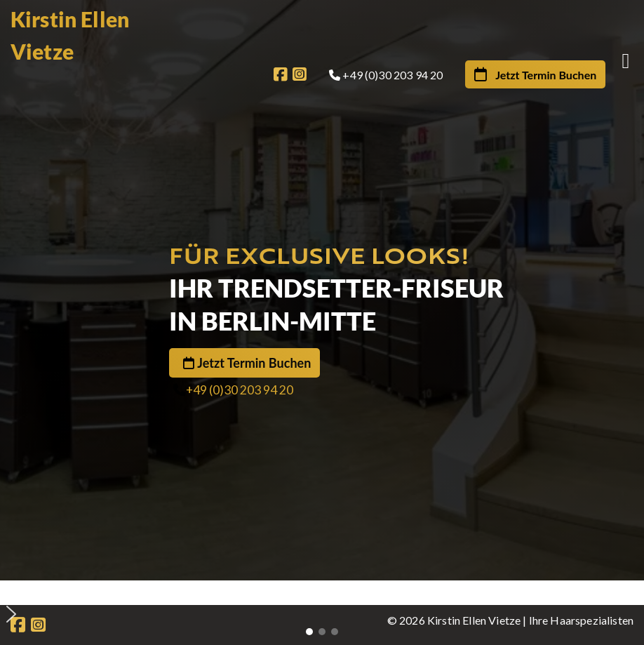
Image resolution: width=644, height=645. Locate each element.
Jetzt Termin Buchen (254, 363)
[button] (327, 592)
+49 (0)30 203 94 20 (240, 390)
